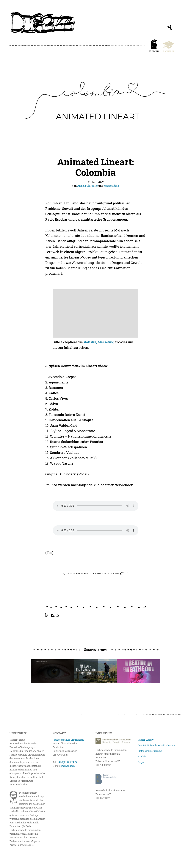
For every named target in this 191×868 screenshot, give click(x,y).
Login (141, 762)
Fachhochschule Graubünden (68, 740)
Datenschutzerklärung (150, 751)
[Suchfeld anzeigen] (170, 27)
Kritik (55, 615)
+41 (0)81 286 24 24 (67, 762)
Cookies (143, 756)
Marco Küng (111, 186)
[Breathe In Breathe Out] (138, 671)
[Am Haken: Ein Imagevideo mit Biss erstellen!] (95, 671)
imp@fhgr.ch (68, 766)
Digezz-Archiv (146, 740)
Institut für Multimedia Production (157, 745)
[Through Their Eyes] (52, 671)
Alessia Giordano (87, 186)
